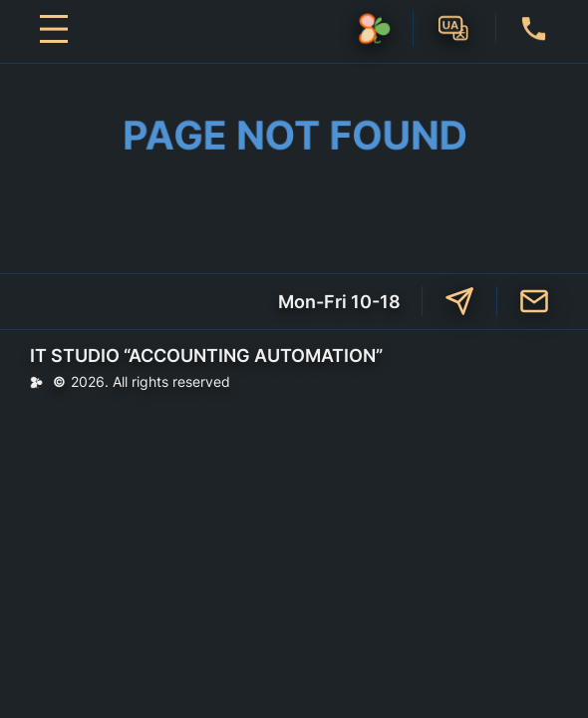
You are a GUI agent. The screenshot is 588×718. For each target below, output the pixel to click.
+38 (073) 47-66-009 (534, 27)
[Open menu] (54, 29)
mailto (534, 301)
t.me (459, 301)
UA (454, 27)
